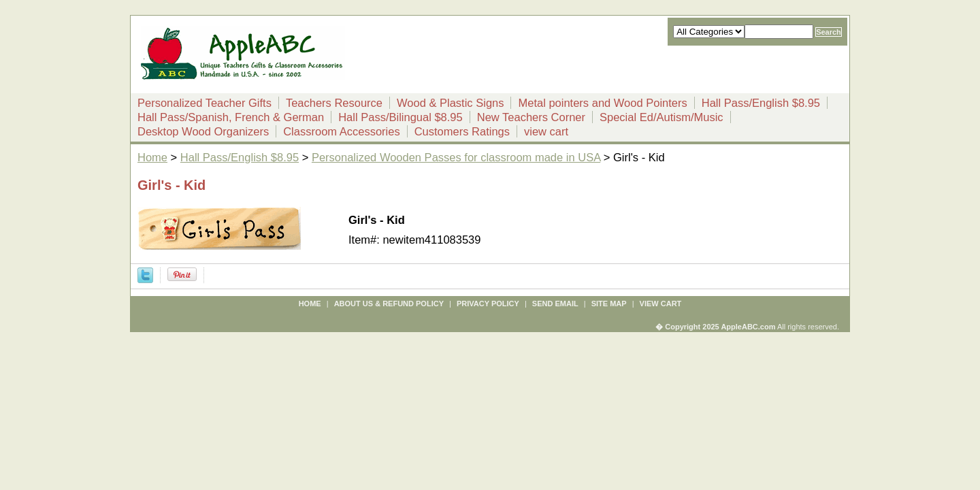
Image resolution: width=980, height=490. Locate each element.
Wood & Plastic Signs (450, 103)
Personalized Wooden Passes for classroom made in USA (456, 157)
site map (609, 304)
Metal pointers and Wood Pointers (602, 103)
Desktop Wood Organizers (203, 131)
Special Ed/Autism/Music (661, 117)
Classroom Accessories (341, 131)
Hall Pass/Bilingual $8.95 (401, 117)
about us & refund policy (389, 304)
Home (152, 157)
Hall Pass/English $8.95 (761, 103)
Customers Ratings (462, 131)
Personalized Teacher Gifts (205, 103)
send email (555, 304)
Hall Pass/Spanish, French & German (231, 117)
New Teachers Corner (531, 117)
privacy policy (488, 304)
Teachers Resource (334, 103)
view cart (546, 131)
